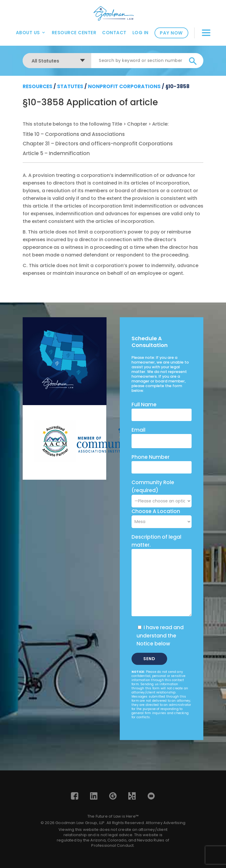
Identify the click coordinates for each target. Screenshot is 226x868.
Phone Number (151, 457)
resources (38, 86)
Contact (114, 33)
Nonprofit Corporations (124, 86)
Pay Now (171, 33)
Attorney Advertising (166, 823)
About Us (28, 33)
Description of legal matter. (156, 541)
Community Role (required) (162, 491)
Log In (141, 33)
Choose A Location (156, 511)
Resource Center (74, 33)
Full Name (144, 405)
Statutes (70, 86)
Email (138, 430)
